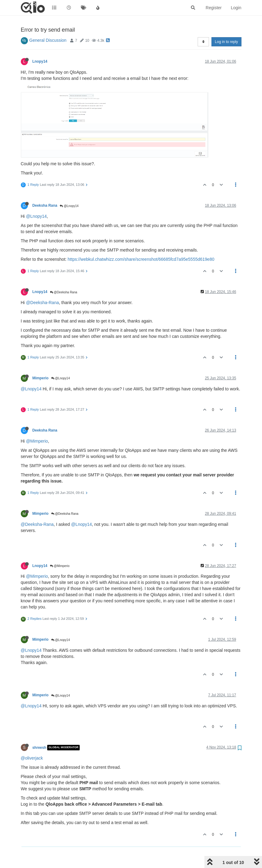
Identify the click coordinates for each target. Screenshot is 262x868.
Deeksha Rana (45, 205)
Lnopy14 (40, 61)
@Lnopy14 (69, 206)
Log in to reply (226, 42)
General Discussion (48, 40)
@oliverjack (32, 758)
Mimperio (41, 378)
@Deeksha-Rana (43, 303)
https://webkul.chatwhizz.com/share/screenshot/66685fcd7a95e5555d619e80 (141, 259)
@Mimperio (37, 441)
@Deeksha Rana (64, 292)
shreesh (40, 748)
